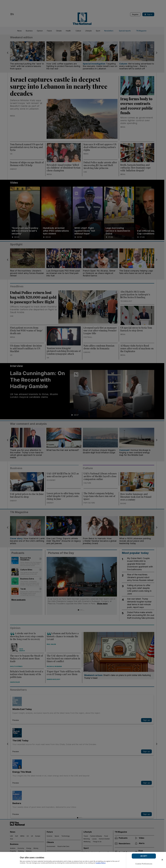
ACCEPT (144, 856)
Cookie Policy (101, 863)
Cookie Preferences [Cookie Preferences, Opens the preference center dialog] (144, 864)
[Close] (162, 860)
